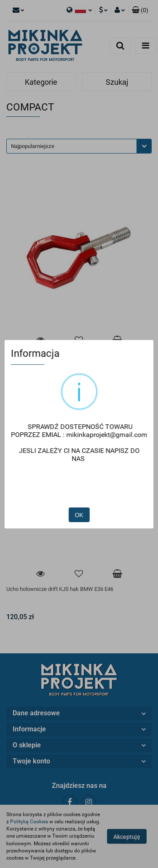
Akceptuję (127, 837)
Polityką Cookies (29, 822)
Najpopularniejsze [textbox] (33, 146)
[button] (140, 11)
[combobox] (79, 146)
